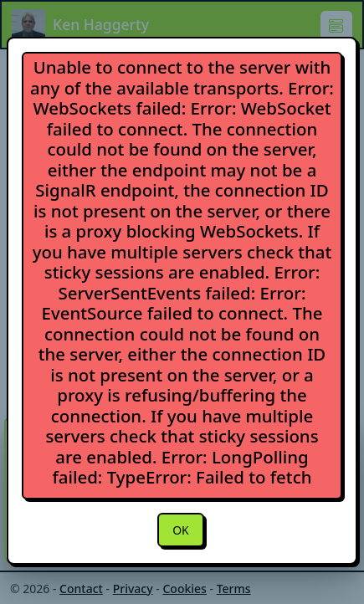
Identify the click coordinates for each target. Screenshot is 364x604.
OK (181, 530)
